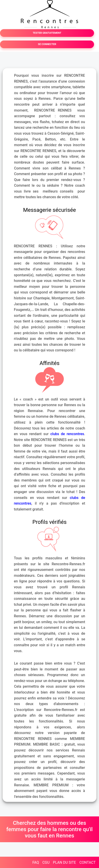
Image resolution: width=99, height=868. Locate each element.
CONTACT (87, 862)
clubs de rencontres (67, 434)
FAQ (36, 862)
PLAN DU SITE (65, 862)
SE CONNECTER (47, 44)
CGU (46, 862)
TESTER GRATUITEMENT (47, 33)
